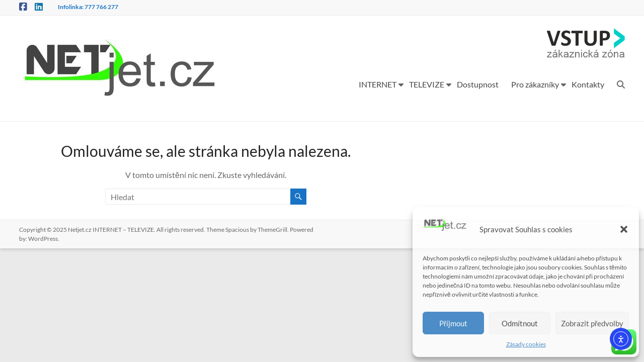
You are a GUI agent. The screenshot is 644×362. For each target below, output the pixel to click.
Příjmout (453, 323)
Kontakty (588, 84)
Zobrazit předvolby (592, 323)
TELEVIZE (427, 84)
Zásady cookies (526, 344)
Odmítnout (520, 323)
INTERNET (378, 84)
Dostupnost (478, 84)
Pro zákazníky (535, 84)
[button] (624, 229)
